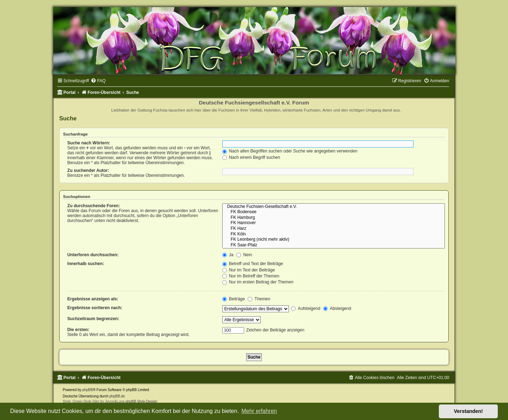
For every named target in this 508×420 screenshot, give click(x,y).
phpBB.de (117, 396)
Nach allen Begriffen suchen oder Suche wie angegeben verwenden (290, 151)
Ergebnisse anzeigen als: (93, 299)
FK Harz (334, 229)
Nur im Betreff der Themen (251, 276)
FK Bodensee (334, 212)
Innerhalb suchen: (86, 264)
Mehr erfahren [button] (259, 411)
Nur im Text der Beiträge (249, 270)
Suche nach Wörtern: (89, 143)
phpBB (87, 390)
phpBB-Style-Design (141, 401)
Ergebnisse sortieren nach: (95, 308)
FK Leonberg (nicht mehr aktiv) (334, 240)
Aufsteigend (306, 308)
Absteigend (337, 308)
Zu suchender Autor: (88, 170)
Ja (228, 255)
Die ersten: (78, 330)
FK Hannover (334, 223)
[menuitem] (98, 81)
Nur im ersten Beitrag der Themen (258, 282)
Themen (259, 299)
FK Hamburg (334, 218)
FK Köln (334, 234)
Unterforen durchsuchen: (93, 255)
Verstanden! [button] (468, 411)
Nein (244, 255)
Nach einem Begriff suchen (251, 157)
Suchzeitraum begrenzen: (93, 319)
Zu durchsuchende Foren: (94, 206)
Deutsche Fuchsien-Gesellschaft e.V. (334, 207)
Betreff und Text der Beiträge (253, 264)
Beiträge (234, 299)
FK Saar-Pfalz (334, 245)
